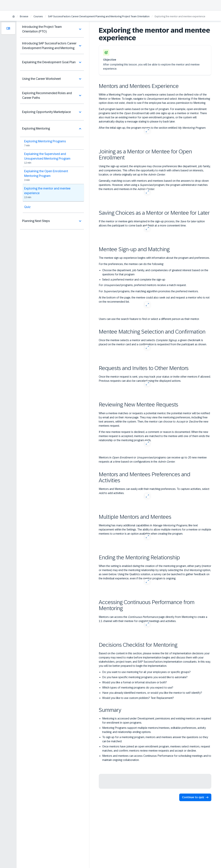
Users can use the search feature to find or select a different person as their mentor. (149, 319)
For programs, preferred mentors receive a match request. (143, 285)
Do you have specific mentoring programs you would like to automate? (145, 677)
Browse (24, 16)
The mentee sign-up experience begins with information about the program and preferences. (154, 258)
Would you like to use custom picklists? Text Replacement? (138, 698)
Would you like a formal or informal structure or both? (134, 682)
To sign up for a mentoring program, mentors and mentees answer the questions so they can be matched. (155, 739)
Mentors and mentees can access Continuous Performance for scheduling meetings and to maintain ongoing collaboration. (157, 758)
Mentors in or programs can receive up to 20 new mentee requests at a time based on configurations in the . (153, 460)
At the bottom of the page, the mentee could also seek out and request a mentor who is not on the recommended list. (154, 300)
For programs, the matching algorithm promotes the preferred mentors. (149, 291)
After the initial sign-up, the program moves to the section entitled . (152, 128)
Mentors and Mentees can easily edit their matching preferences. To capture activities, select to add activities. (154, 491)
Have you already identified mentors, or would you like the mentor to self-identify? (152, 693)
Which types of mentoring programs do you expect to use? (138, 688)
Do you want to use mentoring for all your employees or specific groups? (146, 672)
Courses (38, 16)
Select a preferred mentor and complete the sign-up (134, 280)
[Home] (14, 17)
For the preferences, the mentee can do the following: (131, 264)
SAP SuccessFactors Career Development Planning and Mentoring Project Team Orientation (99, 16)
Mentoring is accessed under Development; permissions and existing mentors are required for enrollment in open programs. (157, 721)
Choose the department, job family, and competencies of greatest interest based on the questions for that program (155, 272)
